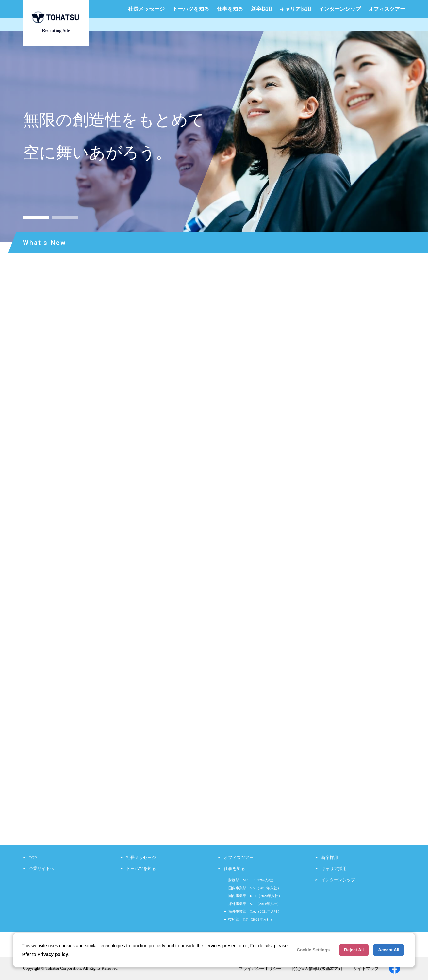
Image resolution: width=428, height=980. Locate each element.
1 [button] (36, 217)
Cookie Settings (313, 950)
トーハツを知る (191, 9)
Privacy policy (53, 954)
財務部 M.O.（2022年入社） (252, 880)
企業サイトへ (41, 868)
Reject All (354, 950)
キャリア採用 (295, 9)
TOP (33, 857)
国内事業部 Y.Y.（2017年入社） (255, 888)
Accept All (389, 950)
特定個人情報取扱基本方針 (317, 968)
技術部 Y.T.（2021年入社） (251, 919)
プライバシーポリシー (260, 968)
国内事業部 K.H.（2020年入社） (255, 896)
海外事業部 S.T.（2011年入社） (255, 904)
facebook (395, 968)
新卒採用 (261, 9)
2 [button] (65, 217)
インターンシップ (340, 9)
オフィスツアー (387, 9)
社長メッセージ (146, 9)
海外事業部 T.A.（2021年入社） (255, 911)
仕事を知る (230, 9)
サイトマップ (366, 968)
